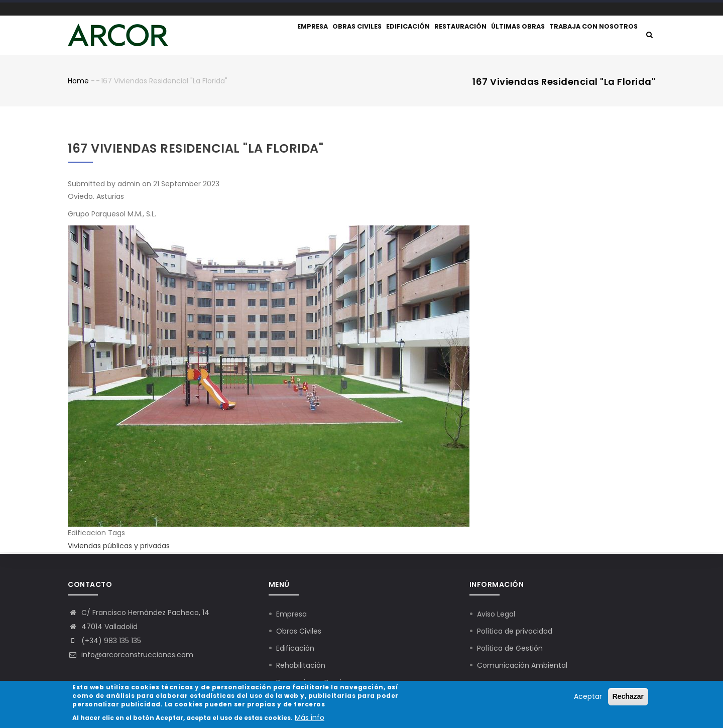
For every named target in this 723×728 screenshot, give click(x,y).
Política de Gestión (510, 648)
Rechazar (628, 697)
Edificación (394, 36)
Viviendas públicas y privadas (119, 547)
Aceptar (588, 697)
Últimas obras (514, 36)
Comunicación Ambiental (522, 665)
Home (78, 83)
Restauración (452, 36)
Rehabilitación (301, 665)
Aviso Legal (496, 614)
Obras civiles (338, 36)
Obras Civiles (299, 631)
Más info (310, 718)
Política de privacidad (515, 631)
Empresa (288, 36)
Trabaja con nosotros (593, 36)
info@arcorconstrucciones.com (131, 655)
